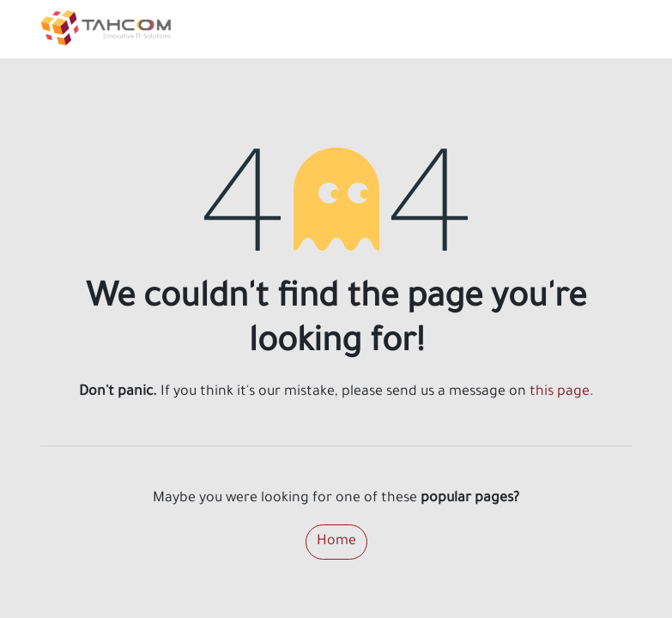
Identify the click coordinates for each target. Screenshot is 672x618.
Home (336, 542)
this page (560, 392)
